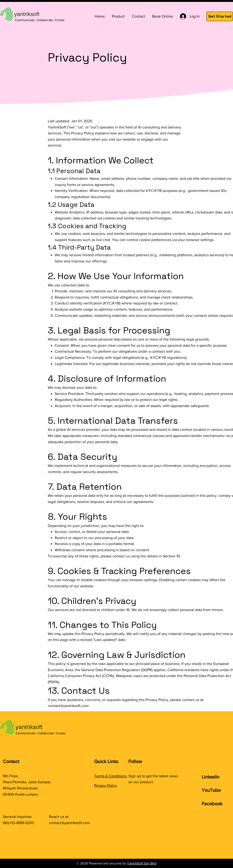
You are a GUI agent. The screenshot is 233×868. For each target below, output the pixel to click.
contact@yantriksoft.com (68, 706)
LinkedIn (211, 777)
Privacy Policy (106, 785)
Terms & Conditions (110, 776)
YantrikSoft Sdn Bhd (142, 863)
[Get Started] (220, 16)
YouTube (211, 790)
